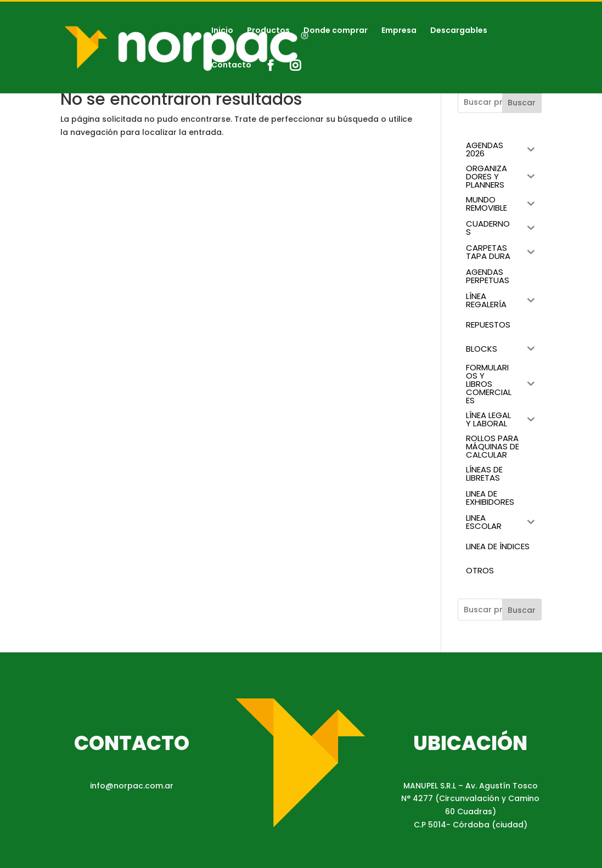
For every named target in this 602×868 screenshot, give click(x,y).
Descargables (459, 31)
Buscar (522, 103)
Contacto (231, 66)
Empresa (399, 31)
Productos (268, 31)
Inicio (222, 31)
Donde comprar (336, 31)
